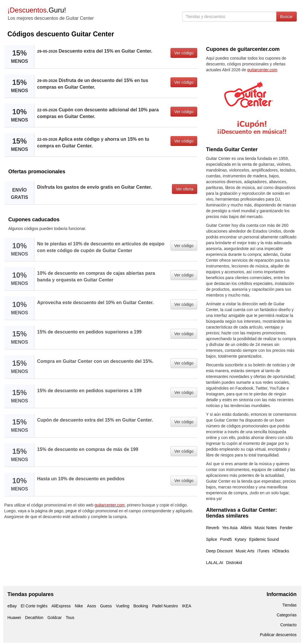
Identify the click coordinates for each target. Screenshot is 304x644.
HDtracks (281, 551)
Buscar (287, 17)
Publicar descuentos (278, 635)
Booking (141, 606)
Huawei (14, 618)
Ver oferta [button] (185, 189)
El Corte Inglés (34, 606)
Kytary (241, 539)
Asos (91, 606)
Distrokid (234, 563)
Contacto (288, 625)
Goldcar (55, 618)
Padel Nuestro (165, 606)
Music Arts (245, 551)
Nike (79, 606)
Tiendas (289, 605)
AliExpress (61, 606)
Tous (70, 618)
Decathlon (34, 618)
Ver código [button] (184, 53)
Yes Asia (230, 528)
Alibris (246, 528)
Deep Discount (219, 551)
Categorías (287, 615)
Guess (106, 606)
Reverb (213, 528)
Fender (286, 528)
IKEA (187, 606)
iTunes (264, 551)
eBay (12, 606)
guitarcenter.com (110, 505)
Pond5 (226, 539)
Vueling (122, 606)
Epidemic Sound (264, 539)
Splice (211, 539)
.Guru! (37, 10)
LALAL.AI (215, 563)
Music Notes (266, 528)
